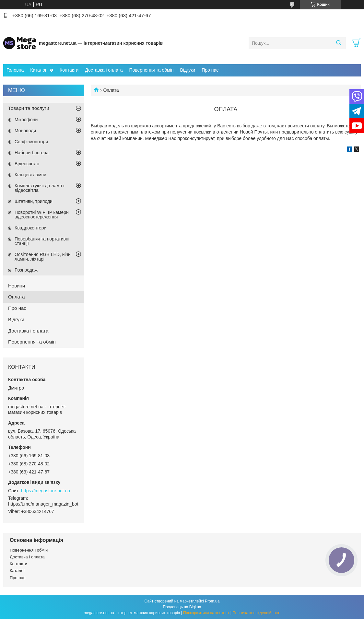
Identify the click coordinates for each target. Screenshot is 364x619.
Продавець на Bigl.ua (182, 607)
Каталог (38, 70)
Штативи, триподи (34, 201)
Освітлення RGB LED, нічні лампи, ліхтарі (43, 257)
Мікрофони (26, 120)
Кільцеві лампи (30, 175)
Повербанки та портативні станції (42, 241)
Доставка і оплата (104, 70)
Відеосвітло (27, 164)
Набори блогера (32, 153)
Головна (15, 70)
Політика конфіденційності (256, 613)
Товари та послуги (29, 108)
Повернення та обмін (151, 70)
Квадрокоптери (30, 228)
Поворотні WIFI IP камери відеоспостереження (42, 215)
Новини (17, 286)
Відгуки (188, 70)
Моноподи (25, 131)
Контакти (69, 70)
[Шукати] (339, 43)
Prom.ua (212, 601)
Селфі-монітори (31, 142)
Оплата (17, 297)
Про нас (210, 70)
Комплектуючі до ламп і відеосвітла (39, 188)
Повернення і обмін (29, 550)
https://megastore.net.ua (46, 491)
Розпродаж (26, 270)
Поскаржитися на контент (206, 613)
